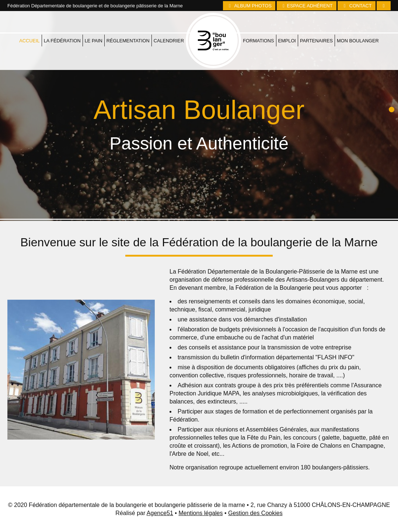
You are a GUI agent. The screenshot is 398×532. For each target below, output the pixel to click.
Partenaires (316, 22)
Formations (258, 22)
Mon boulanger (358, 22)
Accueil (29, 22)
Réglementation (128, 22)
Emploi (287, 22)
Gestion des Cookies (255, 513)
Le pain (94, 22)
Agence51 (160, 513)
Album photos (249, 6)
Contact (356, 6)
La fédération (62, 22)
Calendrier (169, 22)
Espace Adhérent (307, 6)
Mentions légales (200, 513)
